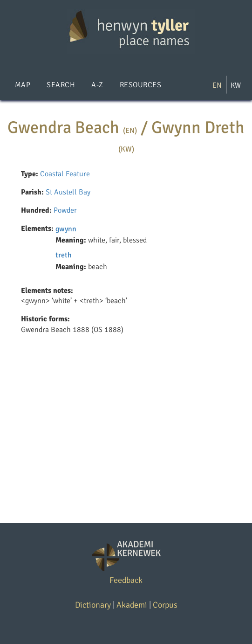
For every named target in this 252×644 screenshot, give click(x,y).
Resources (140, 85)
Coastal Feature (65, 174)
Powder (65, 210)
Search (61, 85)
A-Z (97, 85)
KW (236, 85)
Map (23, 85)
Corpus (165, 605)
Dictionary (93, 605)
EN (217, 85)
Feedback (126, 580)
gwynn (66, 229)
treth (64, 255)
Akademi (132, 605)
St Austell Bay (68, 192)
